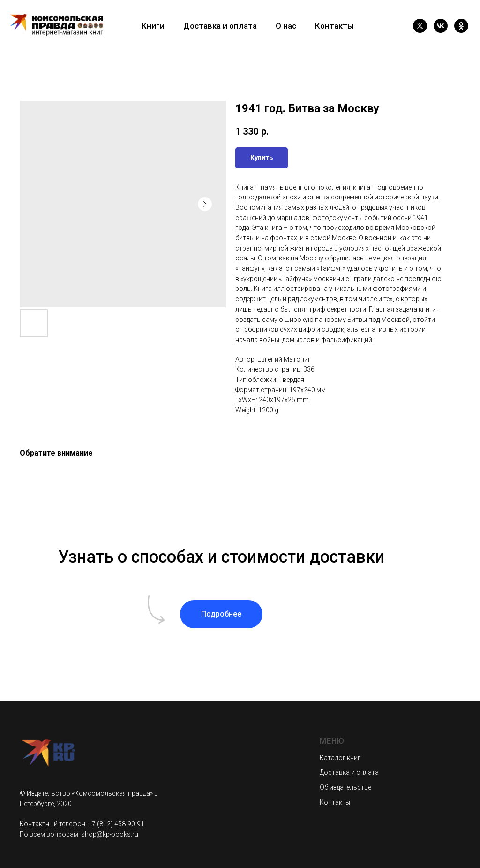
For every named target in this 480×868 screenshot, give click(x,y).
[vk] (441, 26)
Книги (153, 26)
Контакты (334, 26)
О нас (286, 26)
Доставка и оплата (220, 26)
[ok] (461, 26)
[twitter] (420, 26)
